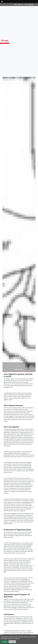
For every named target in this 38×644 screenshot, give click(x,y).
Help (15, 4)
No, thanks (12, 642)
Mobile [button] (2, 2)
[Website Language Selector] (30, 5)
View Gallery (19, 369)
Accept (5, 642)
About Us (20, 4)
